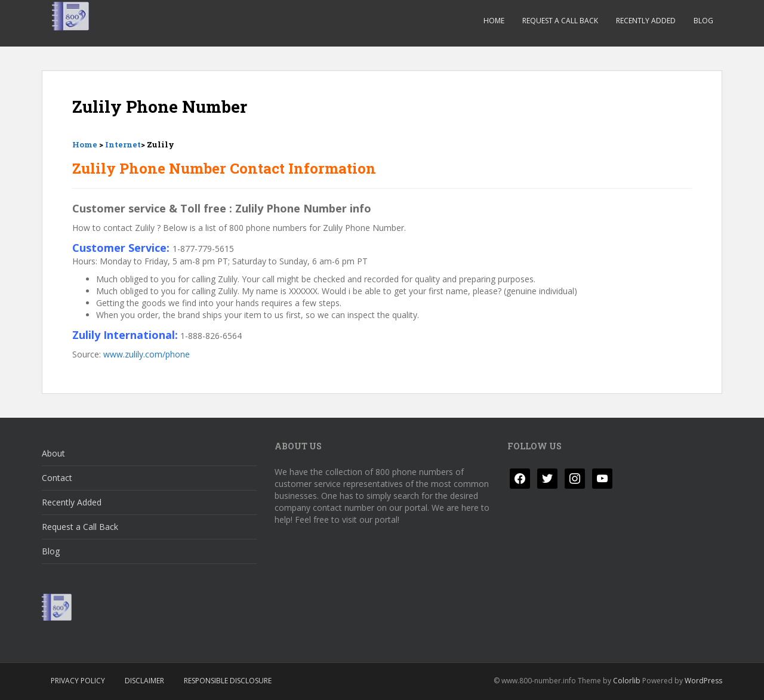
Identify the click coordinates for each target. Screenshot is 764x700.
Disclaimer (144, 681)
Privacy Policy (78, 681)
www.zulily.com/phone (147, 354)
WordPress (703, 681)
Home (494, 21)
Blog (703, 21)
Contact (57, 478)
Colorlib (627, 681)
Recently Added (646, 21)
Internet (123, 144)
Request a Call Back (560, 21)
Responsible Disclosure (228, 681)
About (53, 453)
